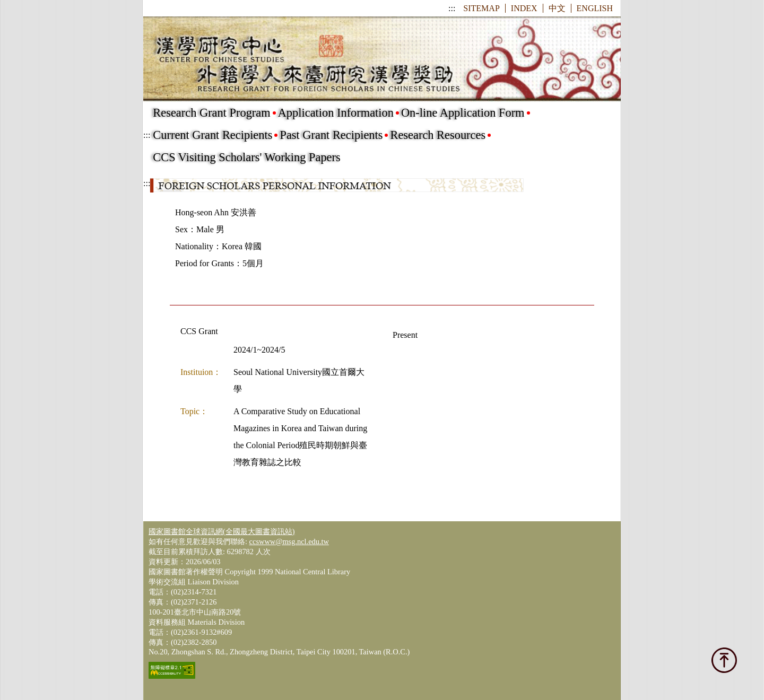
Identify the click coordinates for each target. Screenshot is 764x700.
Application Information (336, 113)
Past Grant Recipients (331, 135)
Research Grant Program (211, 113)
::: (452, 8)
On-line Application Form (463, 113)
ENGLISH (595, 8)
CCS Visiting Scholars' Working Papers (246, 157)
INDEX (524, 8)
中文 (557, 8)
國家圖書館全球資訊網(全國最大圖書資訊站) (222, 531)
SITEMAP (481, 8)
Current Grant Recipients (212, 135)
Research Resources (438, 135)
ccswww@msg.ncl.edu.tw (289, 541)
